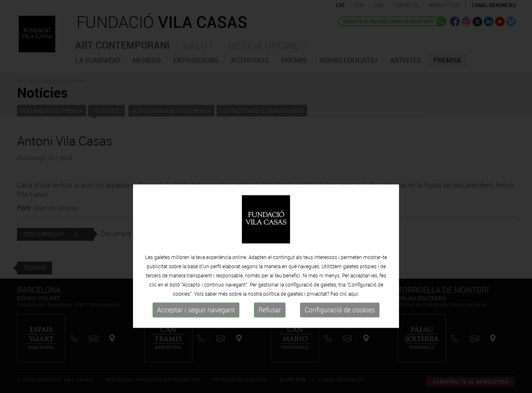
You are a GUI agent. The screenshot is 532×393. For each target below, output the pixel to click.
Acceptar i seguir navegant (196, 336)
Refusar (270, 336)
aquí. (354, 320)
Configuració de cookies (340, 336)
